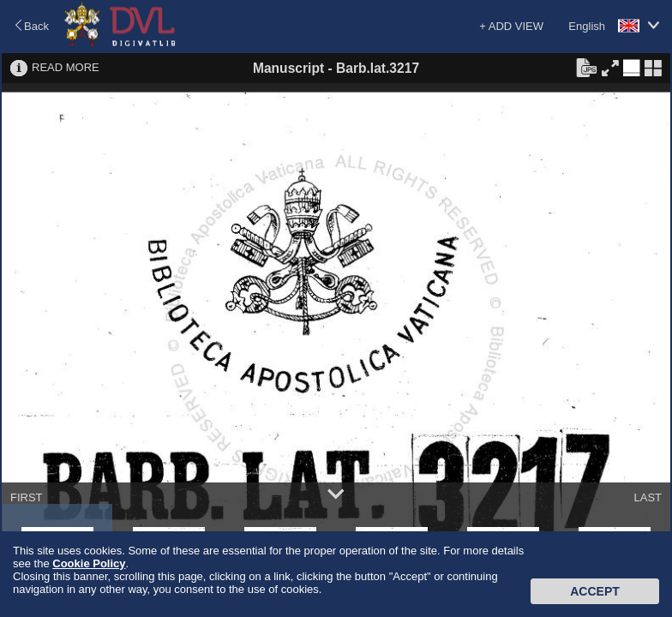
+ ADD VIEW (511, 26)
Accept (595, 591)
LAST (648, 497)
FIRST (27, 497)
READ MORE (66, 67)
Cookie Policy (89, 563)
